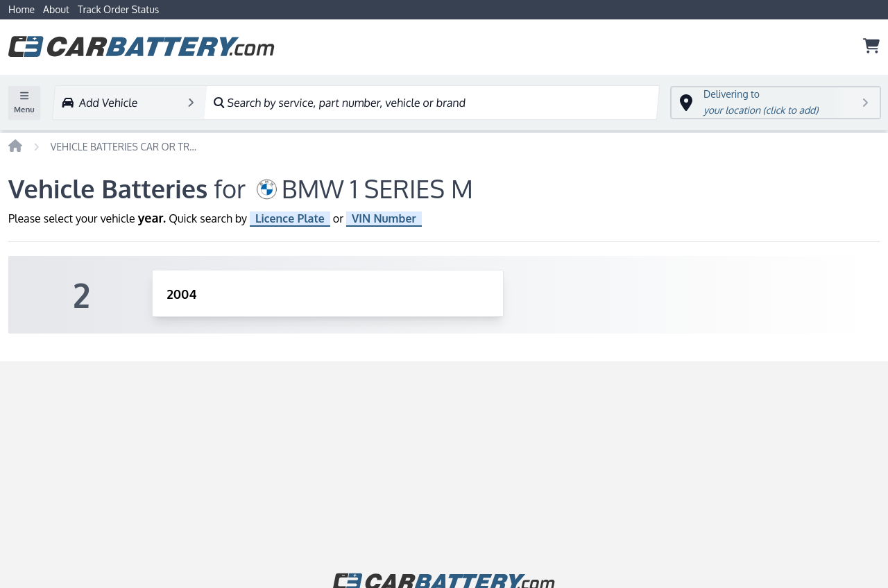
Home (22, 9)
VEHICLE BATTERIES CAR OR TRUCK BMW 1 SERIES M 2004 (127, 147)
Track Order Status (118, 9)
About (56, 9)
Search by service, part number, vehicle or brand (339, 103)
